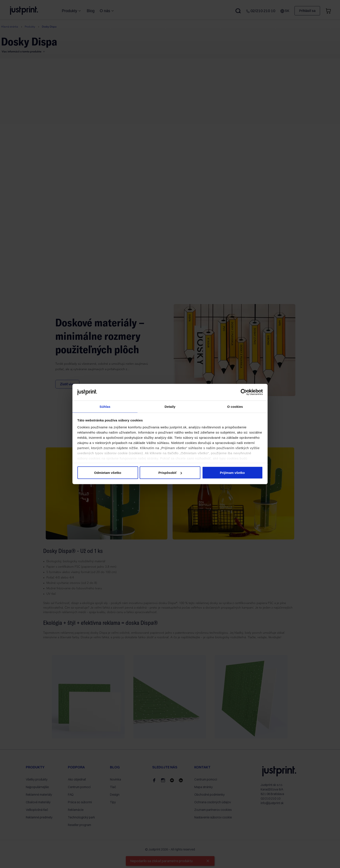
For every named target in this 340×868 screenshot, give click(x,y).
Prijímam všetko (232, 473)
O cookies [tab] (235, 406)
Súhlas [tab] (105, 406)
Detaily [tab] (170, 406)
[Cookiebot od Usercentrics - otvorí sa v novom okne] (244, 392)
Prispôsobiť (170, 473)
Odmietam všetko (108, 473)
